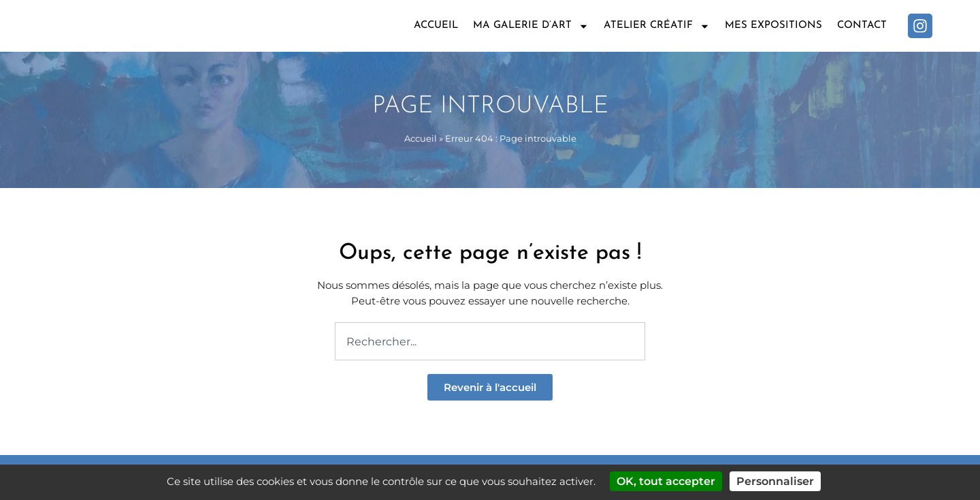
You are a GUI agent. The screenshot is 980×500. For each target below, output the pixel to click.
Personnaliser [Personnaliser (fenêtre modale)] (775, 481)
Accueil (436, 26)
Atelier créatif (657, 26)
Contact (862, 26)
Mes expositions (773, 26)
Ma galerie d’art (531, 26)
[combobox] (490, 341)
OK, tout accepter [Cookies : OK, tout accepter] (666, 481)
